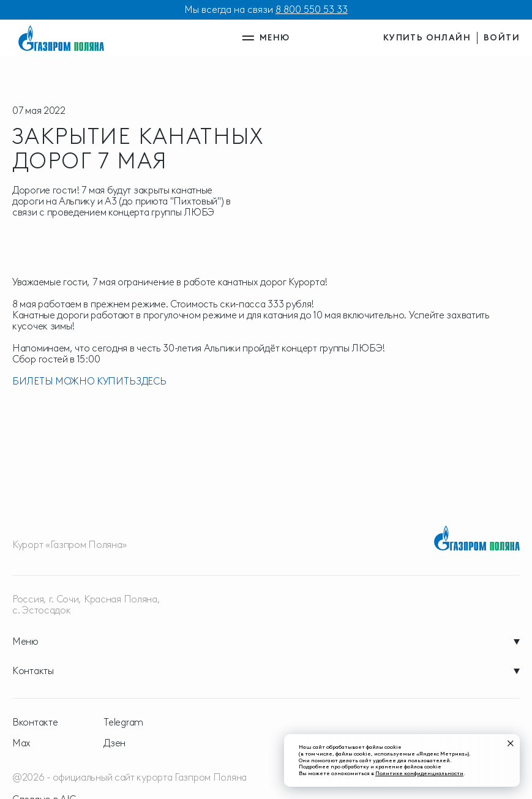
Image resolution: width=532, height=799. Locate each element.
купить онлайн (427, 38)
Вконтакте (35, 722)
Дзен (114, 743)
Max (21, 743)
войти (502, 38)
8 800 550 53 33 (312, 9)
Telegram (123, 722)
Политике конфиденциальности (419, 773)
